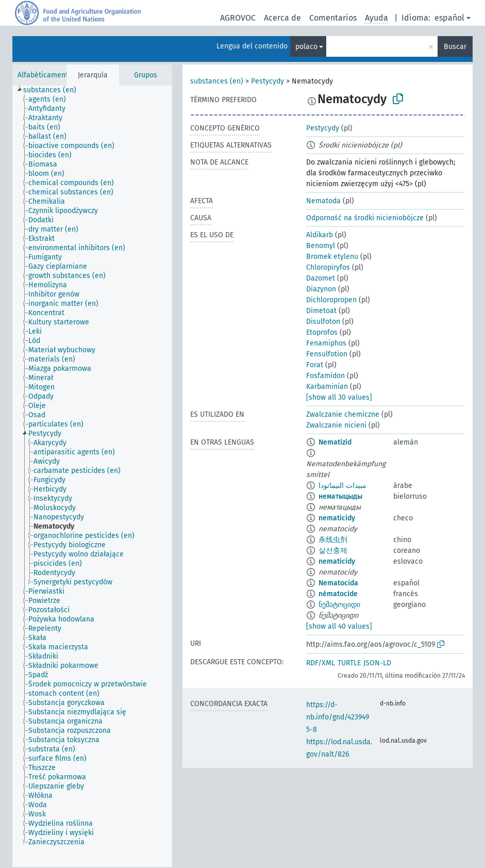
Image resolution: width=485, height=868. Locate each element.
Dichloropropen (331, 300)
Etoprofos (322, 332)
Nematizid (335, 442)
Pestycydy (267, 81)
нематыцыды (340, 496)
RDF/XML (321, 663)
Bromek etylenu (332, 257)
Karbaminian (327, 387)
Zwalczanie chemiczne (343, 414)
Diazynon (321, 289)
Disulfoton (323, 322)
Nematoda (323, 201)
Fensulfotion (327, 354)
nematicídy (337, 561)
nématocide (338, 594)
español (449, 18)
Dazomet (321, 278)
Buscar (455, 47)
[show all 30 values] (339, 397)
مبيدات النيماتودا (342, 486)
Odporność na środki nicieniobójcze (365, 218)
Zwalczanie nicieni (336, 425)
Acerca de (282, 18)
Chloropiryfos (328, 267)
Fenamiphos (326, 343)
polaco (306, 47)
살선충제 (333, 551)
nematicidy (337, 518)
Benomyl (321, 246)
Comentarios (333, 18)
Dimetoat (321, 311)
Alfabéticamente (45, 75)
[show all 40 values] (339, 626)
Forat (315, 365)
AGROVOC (238, 18)
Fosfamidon (325, 376)
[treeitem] (54, 90)
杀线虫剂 (333, 540)
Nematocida (338, 583)
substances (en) (217, 81)
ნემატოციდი (339, 605)
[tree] (92, 476)
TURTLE (349, 663)
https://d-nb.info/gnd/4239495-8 (338, 717)
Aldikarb (320, 235)
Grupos (146, 75)
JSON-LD (377, 663)
